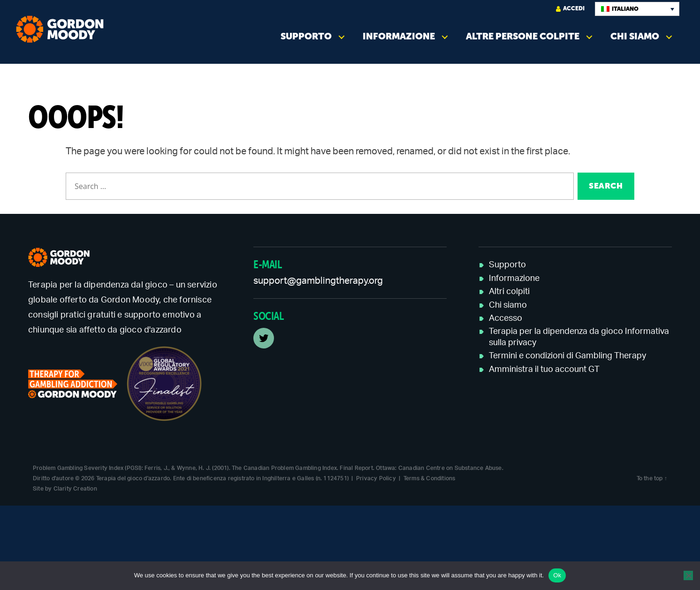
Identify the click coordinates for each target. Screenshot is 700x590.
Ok (557, 575)
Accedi (570, 9)
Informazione (399, 36)
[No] (688, 575)
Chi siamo (635, 36)
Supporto (306, 36)
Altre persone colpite (523, 36)
